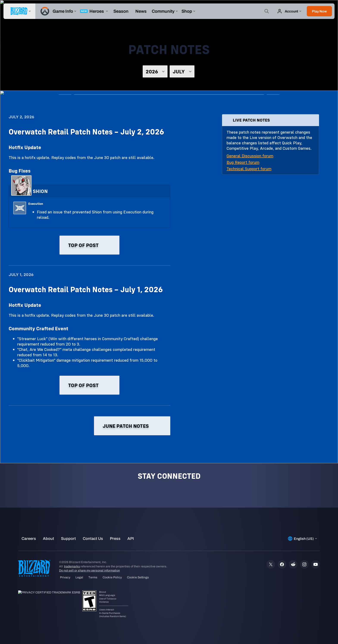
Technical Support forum (249, 169)
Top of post (89, 245)
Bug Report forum (243, 162)
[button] (319, 11)
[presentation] (19, 11)
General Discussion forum (250, 156)
